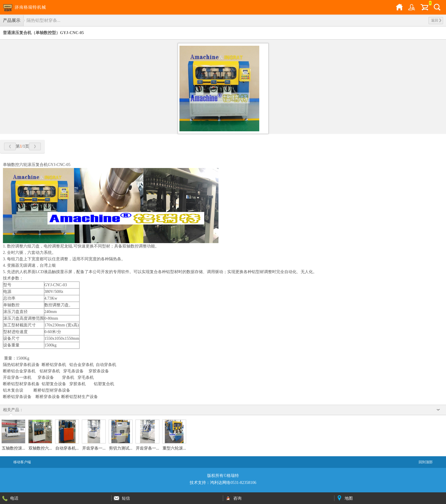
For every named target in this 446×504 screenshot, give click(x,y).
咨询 (237, 498)
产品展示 (12, 20)
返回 (436, 20)
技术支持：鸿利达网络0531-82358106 (223, 483)
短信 (126, 498)
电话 (14, 498)
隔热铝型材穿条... (43, 20)
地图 (349, 498)
